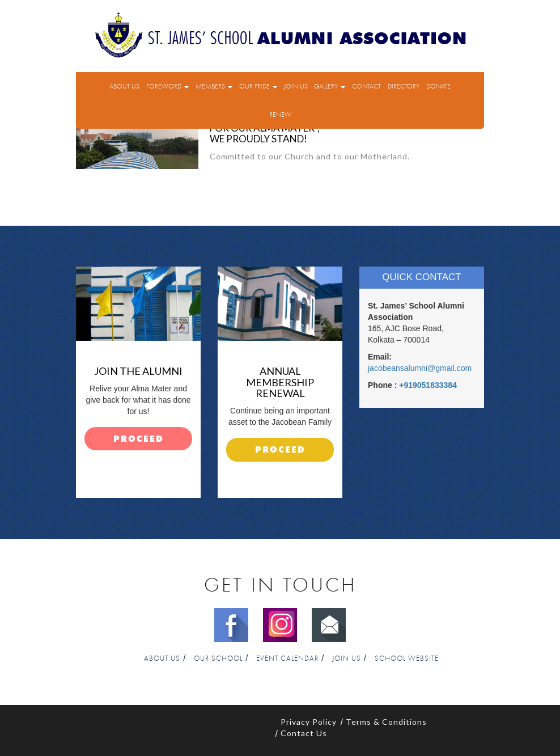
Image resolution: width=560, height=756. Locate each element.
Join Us (296, 86)
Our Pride (258, 86)
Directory (404, 86)
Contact (366, 86)
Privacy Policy (309, 722)
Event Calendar (287, 659)
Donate (438, 86)
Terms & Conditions (386, 722)
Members (214, 86)
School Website (407, 659)
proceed (139, 439)
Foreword (167, 86)
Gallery (330, 86)
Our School (218, 659)
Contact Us (304, 733)
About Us (124, 86)
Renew (280, 115)
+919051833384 (428, 385)
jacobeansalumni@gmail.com (420, 368)
